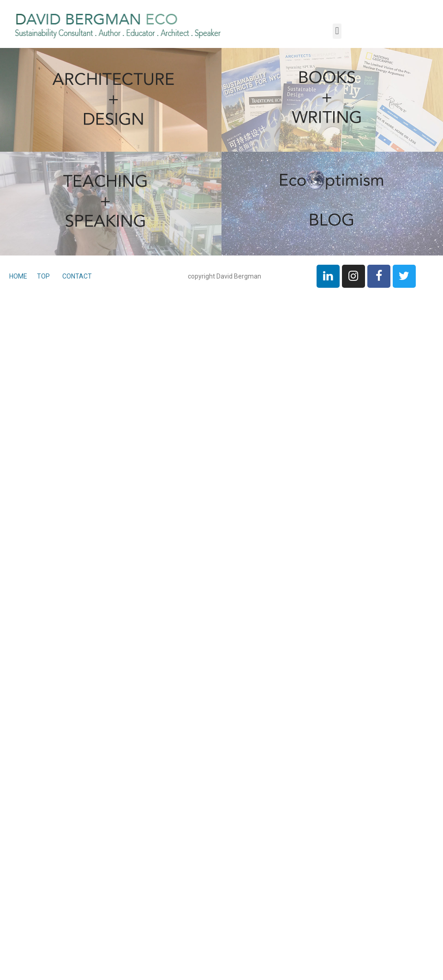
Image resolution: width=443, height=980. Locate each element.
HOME (19, 276)
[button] (337, 31)
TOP (43, 276)
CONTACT (77, 276)
